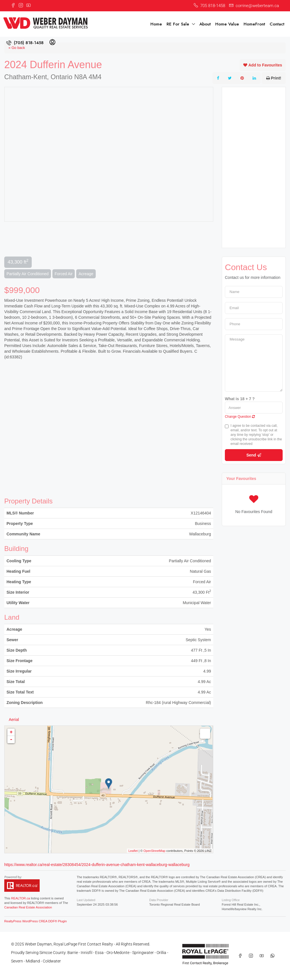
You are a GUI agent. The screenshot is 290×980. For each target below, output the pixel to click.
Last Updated (86, 900)
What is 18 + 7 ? (240, 399)
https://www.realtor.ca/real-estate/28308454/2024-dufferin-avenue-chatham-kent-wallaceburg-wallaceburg (97, 865)
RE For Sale (178, 24)
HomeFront (254, 24)
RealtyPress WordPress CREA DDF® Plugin (36, 921)
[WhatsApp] (274, 956)
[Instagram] (252, 956)
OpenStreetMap (155, 851)
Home (156, 24)
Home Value (227, 24)
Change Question (240, 417)
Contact (277, 24)
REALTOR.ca (21, 898)
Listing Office (231, 900)
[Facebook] (241, 956)
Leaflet (133, 851)
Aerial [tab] (14, 720)
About (205, 24)
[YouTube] (263, 956)
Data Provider (159, 900)
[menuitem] (25, 43)
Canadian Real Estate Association (28, 907)
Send (254, 455)
